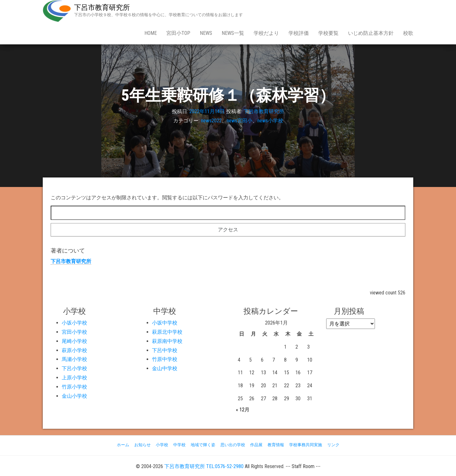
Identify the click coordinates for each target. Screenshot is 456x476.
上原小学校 (74, 378)
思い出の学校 (233, 445)
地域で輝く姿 (203, 445)
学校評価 (299, 33)
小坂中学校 (165, 323)
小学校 (162, 445)
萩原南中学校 (167, 341)
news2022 (211, 121)
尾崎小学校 (74, 341)
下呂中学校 (165, 350)
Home (151, 33)
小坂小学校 (74, 323)
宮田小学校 (74, 332)
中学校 (179, 445)
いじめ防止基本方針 (371, 33)
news (206, 33)
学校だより (266, 33)
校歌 (408, 33)
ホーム (123, 445)
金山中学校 (165, 368)
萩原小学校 (74, 350)
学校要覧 (328, 33)
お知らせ (142, 445)
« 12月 (243, 410)
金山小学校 (74, 396)
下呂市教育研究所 (102, 7)
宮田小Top (178, 33)
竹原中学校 (165, 359)
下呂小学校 (74, 368)
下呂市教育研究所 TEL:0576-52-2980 (204, 466)
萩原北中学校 (167, 332)
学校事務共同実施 (306, 445)
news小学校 (270, 121)
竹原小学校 (74, 387)
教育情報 (276, 445)
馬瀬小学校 (74, 359)
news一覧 (233, 33)
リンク (333, 445)
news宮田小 (240, 121)
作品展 (256, 445)
